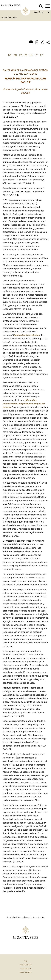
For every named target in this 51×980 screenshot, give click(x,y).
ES (21, 55)
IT (37, 55)
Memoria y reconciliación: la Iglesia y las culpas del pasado (24, 404)
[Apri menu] (47, 6)
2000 (14, 18)
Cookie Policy (26, 969)
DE (10, 55)
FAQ (26, 961)
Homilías (6, 18)
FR (26, 55)
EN (15, 55)
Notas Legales (26, 965)
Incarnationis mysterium (27, 335)
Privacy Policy (26, 973)
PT (41, 55)
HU (31, 55)
